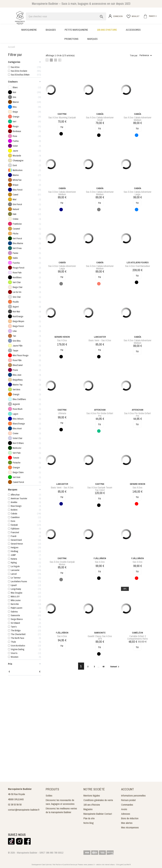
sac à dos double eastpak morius (62, 563)
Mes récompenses (130, 827)
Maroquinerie (29, 30)
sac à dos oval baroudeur (137, 266)
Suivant (115, 667)
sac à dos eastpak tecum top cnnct (100, 489)
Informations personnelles (133, 796)
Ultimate (62, 413)
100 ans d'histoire (107, 30)
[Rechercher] (66, 16)
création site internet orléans (105, 865)
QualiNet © (127, 865)
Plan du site (89, 818)
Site (118, 865)
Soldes (49, 796)
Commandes (127, 805)
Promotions (71, 39)
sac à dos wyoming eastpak (62, 117)
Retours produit (128, 800)
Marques (92, 39)
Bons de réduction (130, 818)
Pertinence (146, 55)
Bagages (51, 30)
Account (128, 789)
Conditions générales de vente (98, 800)
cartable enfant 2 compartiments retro (138, 637)
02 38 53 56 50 (15, 804)
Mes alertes (127, 823)
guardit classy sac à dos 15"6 (100, 637)
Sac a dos (100, 562)
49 (104, 667)
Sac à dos (62, 340)
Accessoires (133, 30)
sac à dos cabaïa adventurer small (100, 119)
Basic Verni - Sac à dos (100, 340)
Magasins (88, 809)
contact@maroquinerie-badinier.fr (24, 810)
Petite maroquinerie (76, 30)
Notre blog (89, 823)
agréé (121, 865)
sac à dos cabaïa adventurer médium (137, 119)
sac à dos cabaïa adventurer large (137, 193)
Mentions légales (92, 796)
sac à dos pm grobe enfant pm (100, 415)
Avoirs (124, 809)
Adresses (126, 814)
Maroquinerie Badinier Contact (98, 814)
